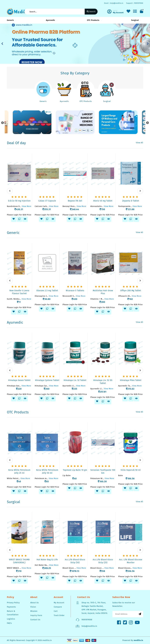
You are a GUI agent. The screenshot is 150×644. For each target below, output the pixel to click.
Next (148, 123)
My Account (59, 603)
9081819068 (87, 620)
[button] (2, 44)
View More (27, 206)
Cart (56, 611)
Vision (33, 607)
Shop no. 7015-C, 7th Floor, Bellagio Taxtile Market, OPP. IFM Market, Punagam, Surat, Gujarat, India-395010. (95, 608)
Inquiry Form (36, 615)
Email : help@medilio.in (114, 3)
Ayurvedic (51, 20)
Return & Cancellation (13, 613)
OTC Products (94, 20)
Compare (58, 607)
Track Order (59, 615)
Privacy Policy (13, 603)
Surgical (136, 20)
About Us (34, 603)
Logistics (11, 619)
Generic (11, 20)
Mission (34, 611)
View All (139, 143)
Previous (2, 123)
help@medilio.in (89, 626)
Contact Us (35, 620)
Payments (11, 607)
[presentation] (10, 191)
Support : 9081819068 (135, 3)
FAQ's (9, 623)
